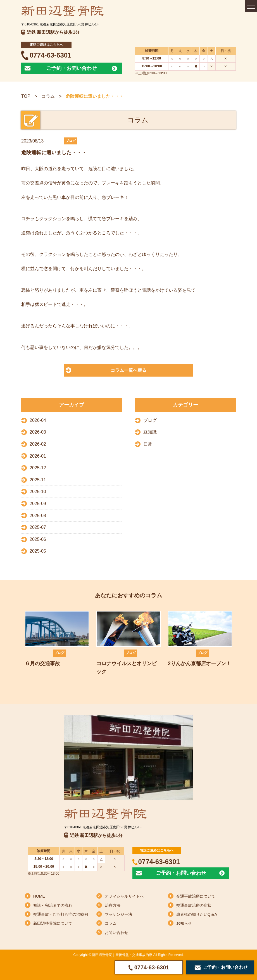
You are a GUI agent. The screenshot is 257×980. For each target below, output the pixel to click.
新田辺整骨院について (53, 923)
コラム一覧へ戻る (128, 370)
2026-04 (38, 420)
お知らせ (184, 923)
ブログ (150, 420)
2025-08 (38, 516)
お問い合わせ (116, 933)
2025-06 (38, 539)
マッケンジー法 (118, 914)
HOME (39, 896)
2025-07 (38, 527)
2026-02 (38, 444)
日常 (148, 444)
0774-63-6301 (50, 55)
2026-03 (38, 432)
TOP (26, 96)
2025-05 (38, 551)
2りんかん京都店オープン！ (199, 663)
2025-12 (38, 468)
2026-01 (38, 456)
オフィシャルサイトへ (124, 896)
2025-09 (38, 504)
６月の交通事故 (42, 663)
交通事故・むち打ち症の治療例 (61, 914)
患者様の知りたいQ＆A (197, 914)
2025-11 (38, 480)
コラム (48, 96)
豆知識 (150, 432)
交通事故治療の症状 (194, 905)
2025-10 (38, 492)
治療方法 (113, 905)
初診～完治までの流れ (53, 905)
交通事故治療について (196, 896)
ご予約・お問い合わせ (72, 68)
